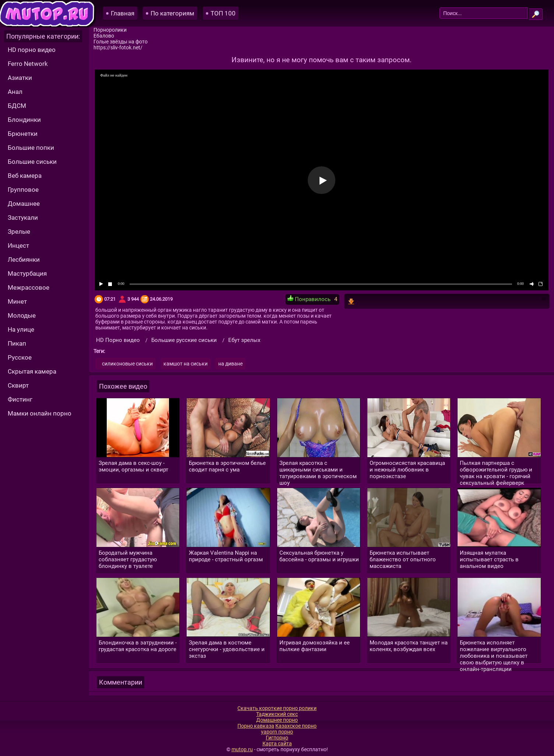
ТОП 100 (223, 13)
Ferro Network (28, 64)
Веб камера (25, 176)
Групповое (23, 190)
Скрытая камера (32, 371)
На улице (21, 329)
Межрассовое (29, 287)
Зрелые (19, 232)
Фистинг (20, 399)
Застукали (23, 218)
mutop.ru (242, 749)
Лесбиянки (24, 259)
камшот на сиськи (186, 364)
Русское (20, 357)
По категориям (172, 13)
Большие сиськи (32, 162)
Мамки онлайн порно (40, 413)
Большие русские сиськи (184, 340)
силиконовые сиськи (127, 364)
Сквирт (18, 385)
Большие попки (31, 148)
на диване (230, 364)
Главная (123, 13)
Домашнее (24, 204)
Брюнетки (23, 134)
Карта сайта (277, 743)
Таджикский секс (277, 714)
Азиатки (20, 78)
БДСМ (17, 106)
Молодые (22, 315)
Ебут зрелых (244, 340)
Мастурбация (27, 273)
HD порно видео (32, 50)
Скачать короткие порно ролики (277, 708)
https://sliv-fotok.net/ (118, 47)
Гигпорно (277, 738)
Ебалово (104, 36)
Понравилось (309, 299)
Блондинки (24, 120)
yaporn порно (277, 732)
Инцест (18, 245)
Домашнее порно (277, 720)
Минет (17, 301)
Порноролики (110, 30)
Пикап (17, 343)
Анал (15, 92)
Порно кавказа (256, 726)
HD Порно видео (118, 340)
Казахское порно (296, 726)
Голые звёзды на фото (121, 42)
